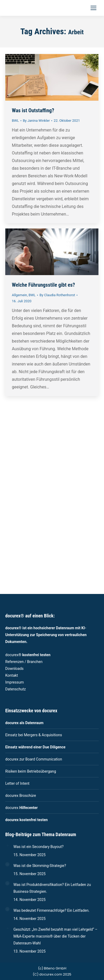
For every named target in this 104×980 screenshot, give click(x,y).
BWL (15, 121)
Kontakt (12, 675)
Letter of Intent (17, 783)
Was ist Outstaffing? (33, 110)
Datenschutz (16, 689)
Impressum (14, 682)
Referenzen (14, 662)
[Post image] (7, 845)
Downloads (14, 669)
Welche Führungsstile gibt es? (43, 285)
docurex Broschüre (21, 796)
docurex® (28, 655)
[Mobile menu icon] (93, 8)
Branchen (35, 662)
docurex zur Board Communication (34, 759)
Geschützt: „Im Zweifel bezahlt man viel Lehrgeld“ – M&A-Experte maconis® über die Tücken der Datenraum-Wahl (55, 936)
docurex (21, 808)
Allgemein (19, 295)
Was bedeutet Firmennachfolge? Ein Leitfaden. (51, 910)
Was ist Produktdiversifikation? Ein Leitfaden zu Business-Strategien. (52, 888)
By (36, 121)
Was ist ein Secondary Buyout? (38, 847)
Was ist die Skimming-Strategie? (40, 866)
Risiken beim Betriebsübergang (31, 771)
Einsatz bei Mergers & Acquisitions (34, 735)
